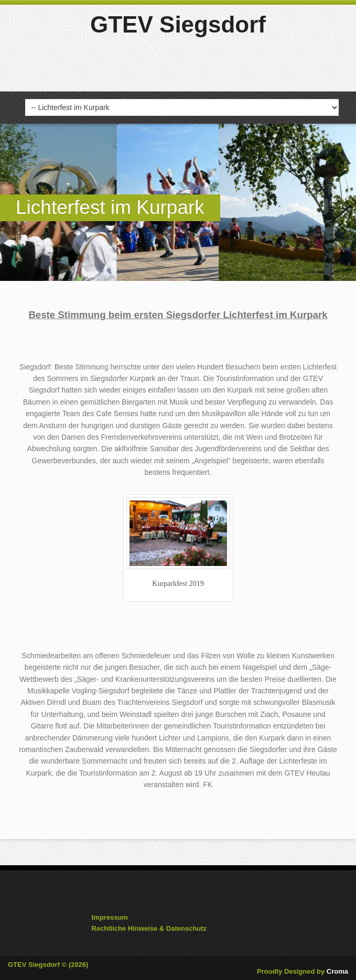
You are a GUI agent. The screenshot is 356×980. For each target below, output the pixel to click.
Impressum (110, 917)
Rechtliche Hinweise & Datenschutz (149, 928)
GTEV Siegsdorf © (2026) (48, 965)
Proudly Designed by (303, 971)
